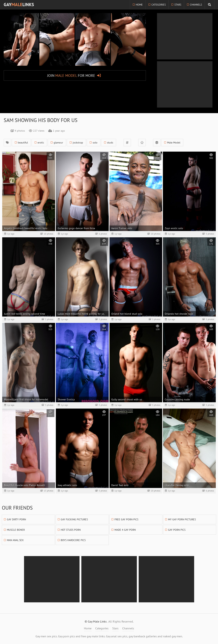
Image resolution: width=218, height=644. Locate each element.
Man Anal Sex (15, 540)
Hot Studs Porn (71, 530)
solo (95, 143)
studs (110, 143)
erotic (41, 143)
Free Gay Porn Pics (126, 519)
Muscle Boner (16, 530)
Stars (178, 5)
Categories (159, 5)
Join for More (71, 76)
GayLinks (19, 5)
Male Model (174, 143)
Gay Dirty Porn (16, 519)
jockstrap (78, 143)
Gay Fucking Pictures (74, 519)
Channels (196, 5)
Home (139, 5)
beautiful (23, 143)
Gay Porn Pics (177, 530)
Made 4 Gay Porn (125, 530)
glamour (58, 143)
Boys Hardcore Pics (73, 540)
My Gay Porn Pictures (182, 519)
